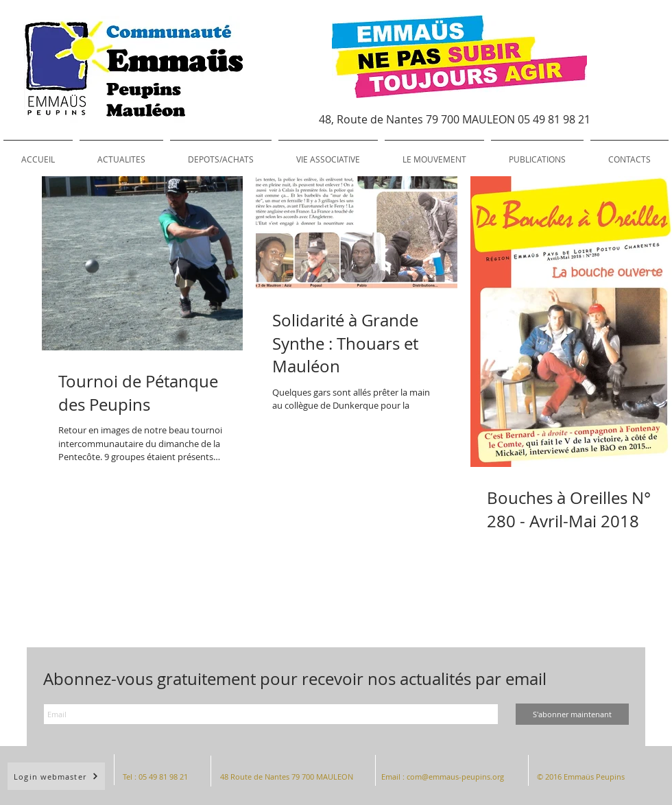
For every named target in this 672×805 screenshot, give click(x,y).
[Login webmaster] (56, 776)
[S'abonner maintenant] (572, 714)
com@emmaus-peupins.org (455, 777)
